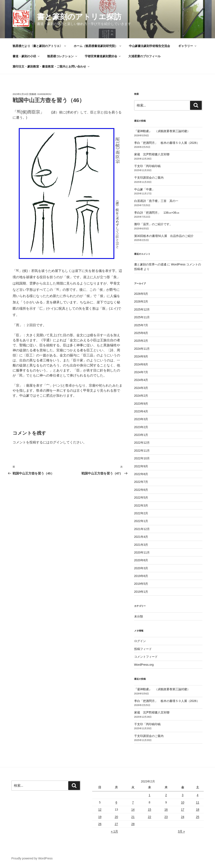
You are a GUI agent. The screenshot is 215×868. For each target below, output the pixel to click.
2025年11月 (142, 317)
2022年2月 (141, 513)
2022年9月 (141, 466)
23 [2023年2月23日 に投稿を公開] (166, 817)
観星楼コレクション (62, 56)
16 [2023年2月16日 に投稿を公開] (166, 810)
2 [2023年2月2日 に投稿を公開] (166, 795)
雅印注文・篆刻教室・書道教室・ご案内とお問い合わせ (51, 66)
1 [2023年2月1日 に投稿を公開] (149, 795)
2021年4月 (141, 537)
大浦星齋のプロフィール (144, 56)
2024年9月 (141, 356)
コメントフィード (146, 657)
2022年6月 (141, 490)
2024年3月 (141, 388)
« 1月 (114, 831)
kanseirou (45, 94)
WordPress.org (144, 665)
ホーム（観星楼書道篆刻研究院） (98, 46)
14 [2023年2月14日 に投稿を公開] (133, 810)
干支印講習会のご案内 (149, 178)
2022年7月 (141, 482)
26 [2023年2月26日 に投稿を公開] (100, 824)
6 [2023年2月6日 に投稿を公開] (116, 802)
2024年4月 (141, 380)
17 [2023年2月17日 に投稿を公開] (183, 810)
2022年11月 (142, 451)
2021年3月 (141, 545)
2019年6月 (141, 576)
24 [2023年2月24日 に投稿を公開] (183, 817)
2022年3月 (141, 505)
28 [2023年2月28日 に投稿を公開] (133, 824)
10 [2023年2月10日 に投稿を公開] (183, 802)
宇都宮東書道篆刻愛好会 (103, 56)
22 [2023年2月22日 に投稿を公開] (149, 817)
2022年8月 (141, 474)
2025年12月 (142, 309)
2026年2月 (141, 301)
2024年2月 (141, 396)
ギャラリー (188, 46)
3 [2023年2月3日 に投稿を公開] (183, 795)
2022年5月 (141, 498)
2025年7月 (141, 325)
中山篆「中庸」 (150, 189)
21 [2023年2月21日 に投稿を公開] (133, 817)
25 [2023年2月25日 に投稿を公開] (198, 817)
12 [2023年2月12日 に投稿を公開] (100, 810)
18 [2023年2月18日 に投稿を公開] (198, 810)
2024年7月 (141, 372)
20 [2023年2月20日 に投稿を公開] (116, 817)
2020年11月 (142, 552)
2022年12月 (142, 443)
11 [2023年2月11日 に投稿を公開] (198, 802)
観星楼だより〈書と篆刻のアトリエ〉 (40, 46)
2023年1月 (141, 435)
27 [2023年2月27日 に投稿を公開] (116, 824)
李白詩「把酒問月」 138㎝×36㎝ (157, 213)
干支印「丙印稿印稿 (147, 166)
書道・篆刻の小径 (26, 56)
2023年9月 (141, 404)
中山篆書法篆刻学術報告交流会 (149, 46)
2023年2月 (141, 427)
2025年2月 (141, 341)
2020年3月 (141, 568)
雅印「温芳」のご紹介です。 (153, 224)
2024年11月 (142, 349)
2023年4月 (141, 411)
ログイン (56, 442)
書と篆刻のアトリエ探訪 (79, 17)
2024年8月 (141, 364)
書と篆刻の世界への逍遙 (150, 264)
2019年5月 (141, 584)
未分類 (139, 616)
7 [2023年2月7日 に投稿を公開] (133, 802)
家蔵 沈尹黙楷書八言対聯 (152, 154)
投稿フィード (143, 649)
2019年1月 (141, 592)
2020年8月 (141, 560)
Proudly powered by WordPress (32, 858)
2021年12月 (142, 529)
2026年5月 (141, 294)
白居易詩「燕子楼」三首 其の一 (158, 201)
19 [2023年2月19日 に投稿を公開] (100, 817)
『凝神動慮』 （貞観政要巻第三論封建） (162, 131)
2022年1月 (141, 521)
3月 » (181, 831)
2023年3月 (141, 419)
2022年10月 (142, 458)
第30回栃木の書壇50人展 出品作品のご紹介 (164, 236)
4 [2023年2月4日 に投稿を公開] (198, 795)
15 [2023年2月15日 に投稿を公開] (149, 810)
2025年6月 (141, 333)
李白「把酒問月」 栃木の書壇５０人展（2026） (167, 143)
